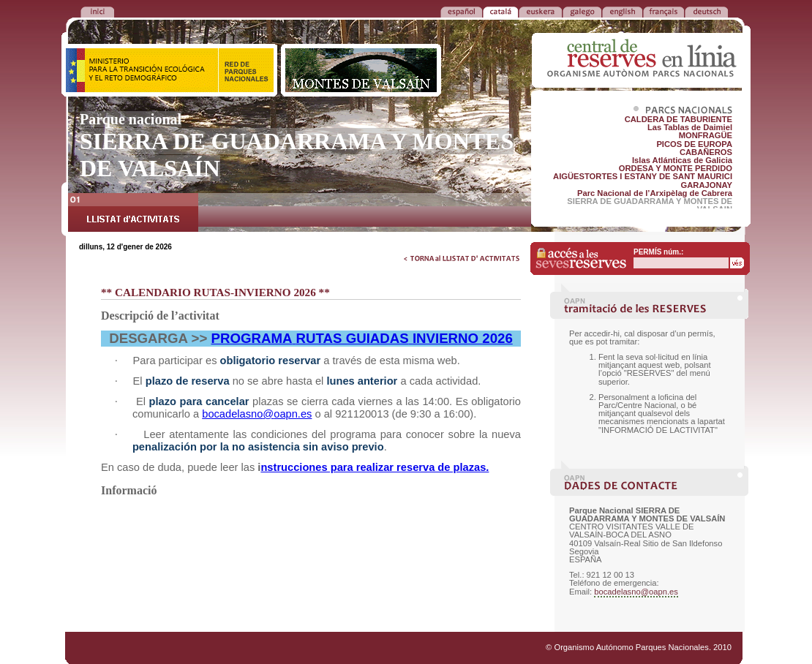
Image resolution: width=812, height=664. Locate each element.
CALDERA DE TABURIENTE (678, 119)
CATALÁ (500, 11)
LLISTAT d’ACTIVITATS (133, 215)
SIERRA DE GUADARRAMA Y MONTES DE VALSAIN (650, 205)
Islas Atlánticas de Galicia (682, 160)
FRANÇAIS (663, 11)
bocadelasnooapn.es (257, 414)
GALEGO (582, 11)
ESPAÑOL (461, 11)
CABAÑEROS (706, 152)
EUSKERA (540, 11)
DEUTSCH (706, 11)
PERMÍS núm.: (658, 252)
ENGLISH (622, 11)
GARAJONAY (707, 185)
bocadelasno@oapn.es (636, 592)
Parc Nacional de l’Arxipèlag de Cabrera (655, 193)
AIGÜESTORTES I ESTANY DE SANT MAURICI (643, 176)
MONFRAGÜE (706, 135)
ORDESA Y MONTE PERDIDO (676, 168)
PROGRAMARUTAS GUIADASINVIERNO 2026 (362, 338)
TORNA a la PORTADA (97, 11)
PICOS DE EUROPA (694, 144)
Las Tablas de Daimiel (690, 127)
